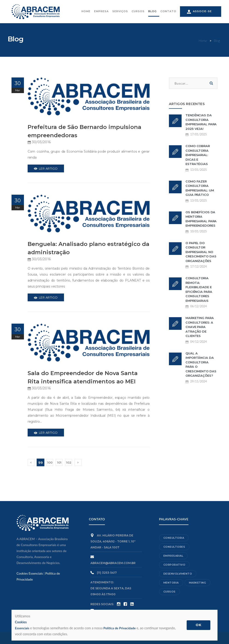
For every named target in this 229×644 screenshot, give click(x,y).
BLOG (152, 12)
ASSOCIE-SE (199, 12)
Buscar (211, 83)
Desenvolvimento (178, 574)
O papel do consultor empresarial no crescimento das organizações (201, 252)
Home (203, 41)
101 (59, 462)
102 (69, 462)
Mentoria (171, 583)
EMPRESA (101, 12)
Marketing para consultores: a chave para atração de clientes (200, 327)
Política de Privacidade (120, 628)
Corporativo (174, 565)
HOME (86, 12)
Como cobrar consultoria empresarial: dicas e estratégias (198, 155)
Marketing (198, 583)
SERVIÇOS (120, 12)
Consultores (174, 547)
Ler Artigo (46, 168)
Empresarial (173, 556)
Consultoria (174, 538)
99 (41, 463)
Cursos (170, 592)
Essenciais (97, 625)
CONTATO (168, 12)
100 (50, 462)
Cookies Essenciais (30, 573)
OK (200, 625)
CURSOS (138, 12)
